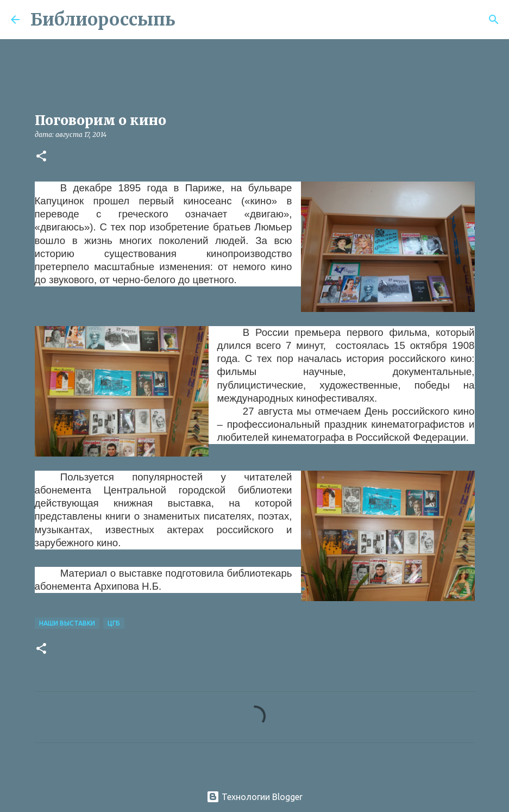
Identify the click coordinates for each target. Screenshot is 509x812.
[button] (41, 157)
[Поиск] (191, 20)
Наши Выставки (67, 623)
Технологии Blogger (255, 797)
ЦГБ (114, 623)
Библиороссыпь (103, 20)
